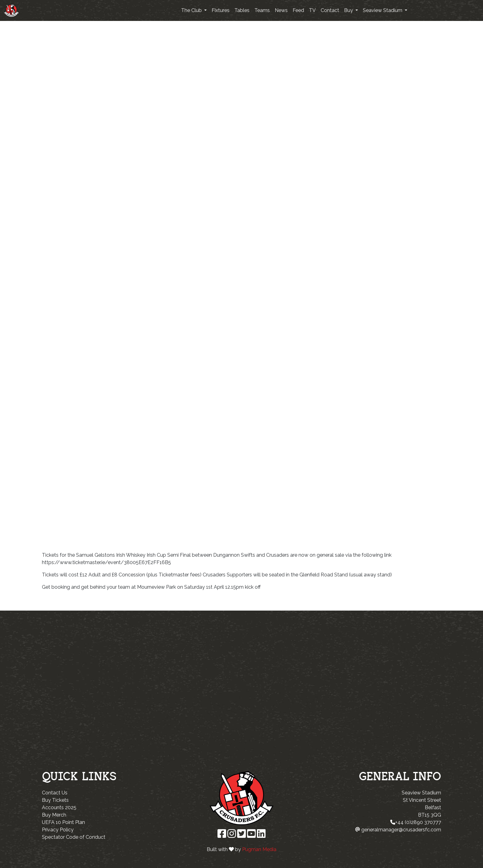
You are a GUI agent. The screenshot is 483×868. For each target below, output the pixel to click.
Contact (330, 10)
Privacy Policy (58, 830)
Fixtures (221, 10)
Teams (262, 10)
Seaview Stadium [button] (383, 10)
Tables (242, 10)
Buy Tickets (55, 800)
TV (312, 10)
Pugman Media (259, 849)
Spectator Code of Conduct (74, 837)
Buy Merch (54, 815)
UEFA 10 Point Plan (63, 822)
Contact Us (55, 793)
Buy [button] (349, 10)
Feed (298, 10)
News (281, 10)
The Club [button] (192, 10)
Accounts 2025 (59, 807)
